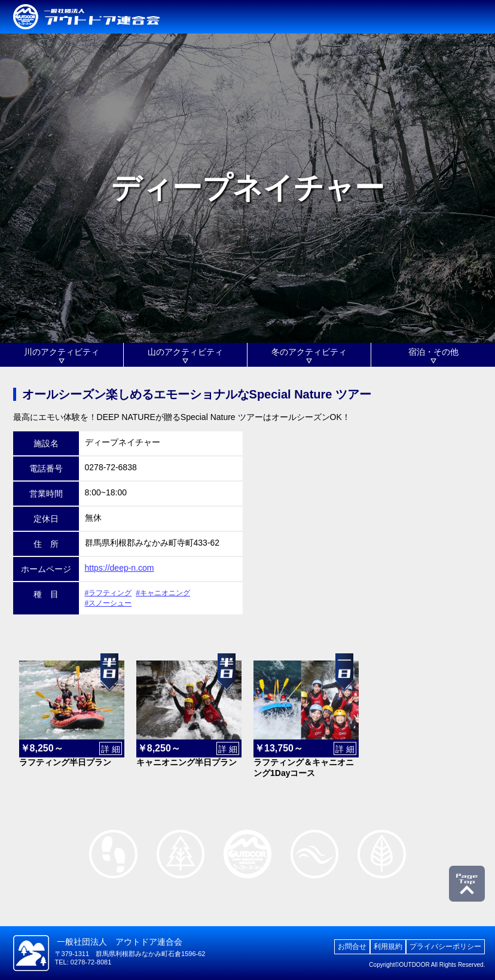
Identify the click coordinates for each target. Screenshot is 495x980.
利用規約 (388, 946)
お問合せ (352, 946)
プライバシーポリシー (445, 946)
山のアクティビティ (185, 352)
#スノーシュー (109, 603)
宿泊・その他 (433, 352)
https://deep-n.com (120, 568)
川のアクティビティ (62, 352)
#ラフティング (109, 593)
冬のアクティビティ (309, 352)
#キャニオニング (163, 593)
